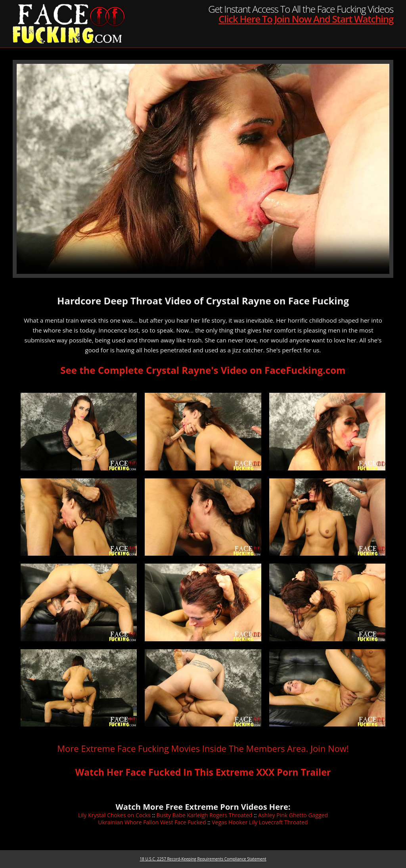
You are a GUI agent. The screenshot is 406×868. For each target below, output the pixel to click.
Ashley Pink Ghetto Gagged (293, 815)
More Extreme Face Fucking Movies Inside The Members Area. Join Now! (203, 748)
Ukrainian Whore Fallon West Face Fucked (152, 822)
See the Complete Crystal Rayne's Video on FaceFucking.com (203, 370)
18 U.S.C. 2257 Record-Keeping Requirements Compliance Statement (203, 859)
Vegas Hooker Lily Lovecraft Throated (260, 822)
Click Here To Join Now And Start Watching (306, 19)
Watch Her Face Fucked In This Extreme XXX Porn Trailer (203, 772)
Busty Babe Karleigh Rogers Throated (205, 815)
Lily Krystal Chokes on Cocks (114, 815)
